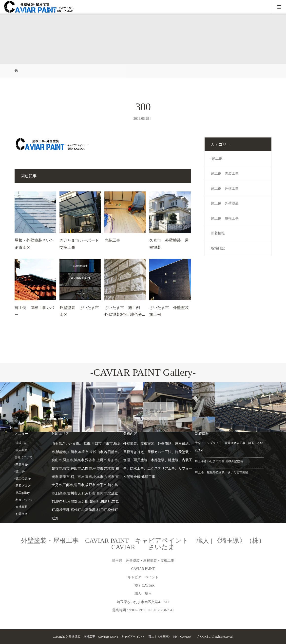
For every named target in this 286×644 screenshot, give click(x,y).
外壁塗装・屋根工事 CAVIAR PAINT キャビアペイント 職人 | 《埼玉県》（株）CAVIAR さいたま (143, 544)
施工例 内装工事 (225, 174)
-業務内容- (21, 464)
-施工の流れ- (23, 478)
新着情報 (218, 233)
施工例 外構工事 (225, 189)
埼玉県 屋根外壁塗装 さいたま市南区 (222, 472)
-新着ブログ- (23, 486)
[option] (36, 407)
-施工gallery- (23, 493)
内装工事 (112, 240)
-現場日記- (21, 443)
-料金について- (24, 500)
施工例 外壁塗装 (225, 203)
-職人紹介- (21, 450)
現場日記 (218, 248)
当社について (23, 457)
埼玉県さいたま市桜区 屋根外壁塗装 (219, 461)
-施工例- (217, 159)
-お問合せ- (21, 514)
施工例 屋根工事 (225, 218)
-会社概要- (21, 507)
